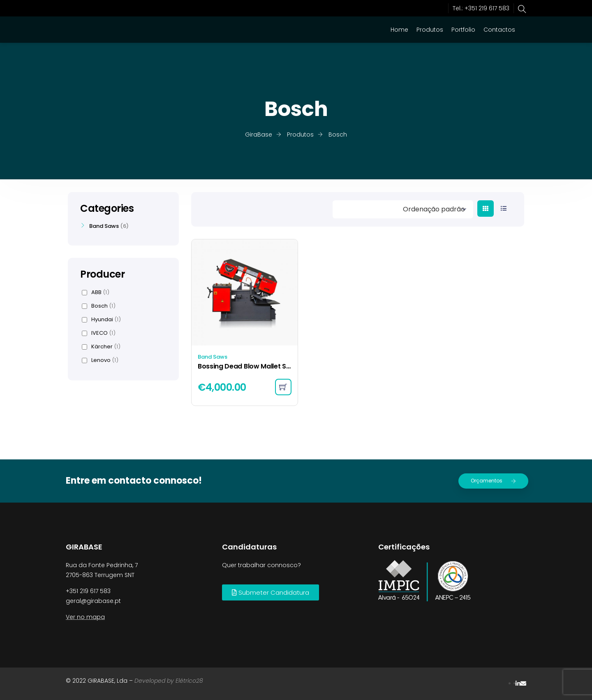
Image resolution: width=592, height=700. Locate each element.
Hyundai (101, 320)
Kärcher (101, 347)
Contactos (499, 30)
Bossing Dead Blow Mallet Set (245, 366)
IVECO (99, 333)
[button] (271, 592)
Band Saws (213, 357)
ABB (96, 292)
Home (399, 30)
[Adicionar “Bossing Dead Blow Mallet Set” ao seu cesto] (283, 387)
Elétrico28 (189, 681)
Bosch (99, 306)
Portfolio (463, 30)
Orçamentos (493, 481)
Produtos (430, 30)
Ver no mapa (85, 617)
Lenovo (100, 360)
